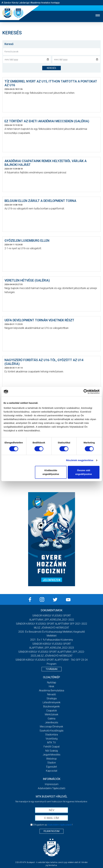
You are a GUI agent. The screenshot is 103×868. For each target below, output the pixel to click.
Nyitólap (52, 683)
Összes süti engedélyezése (84, 472)
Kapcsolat (52, 771)
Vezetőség (52, 739)
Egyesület (52, 767)
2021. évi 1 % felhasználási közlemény (52, 640)
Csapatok (52, 711)
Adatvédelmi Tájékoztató (52, 788)
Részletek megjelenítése (80, 460)
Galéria (51, 719)
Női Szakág (52, 751)
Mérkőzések (52, 714)
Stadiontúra (51, 735)
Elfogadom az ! (53, 825)
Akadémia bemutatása (51, 690)
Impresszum (52, 784)
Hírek (51, 686)
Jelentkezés (51, 722)
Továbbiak (52, 669)
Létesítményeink (52, 702)
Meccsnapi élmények (51, 727)
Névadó (52, 694)
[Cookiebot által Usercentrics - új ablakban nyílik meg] (86, 392)
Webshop (51, 759)
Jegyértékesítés (51, 755)
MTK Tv (51, 743)
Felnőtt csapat (52, 747)
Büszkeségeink (51, 706)
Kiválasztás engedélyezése (51, 472)
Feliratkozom (51, 831)
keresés (51, 68)
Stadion (52, 763)
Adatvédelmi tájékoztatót (60, 825)
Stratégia (52, 698)
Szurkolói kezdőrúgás (51, 731)
